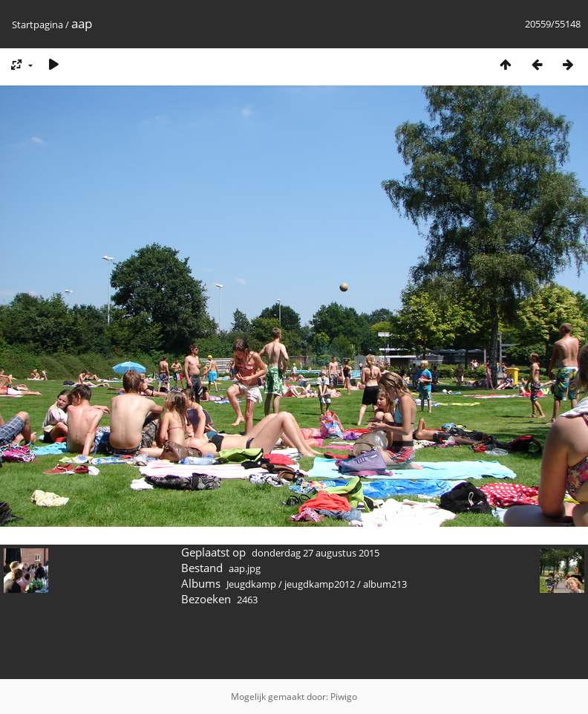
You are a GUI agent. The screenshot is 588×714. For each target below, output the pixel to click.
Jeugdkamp (251, 584)
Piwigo (344, 697)
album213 (385, 584)
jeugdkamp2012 (320, 584)
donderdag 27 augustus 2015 (316, 553)
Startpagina (37, 25)
